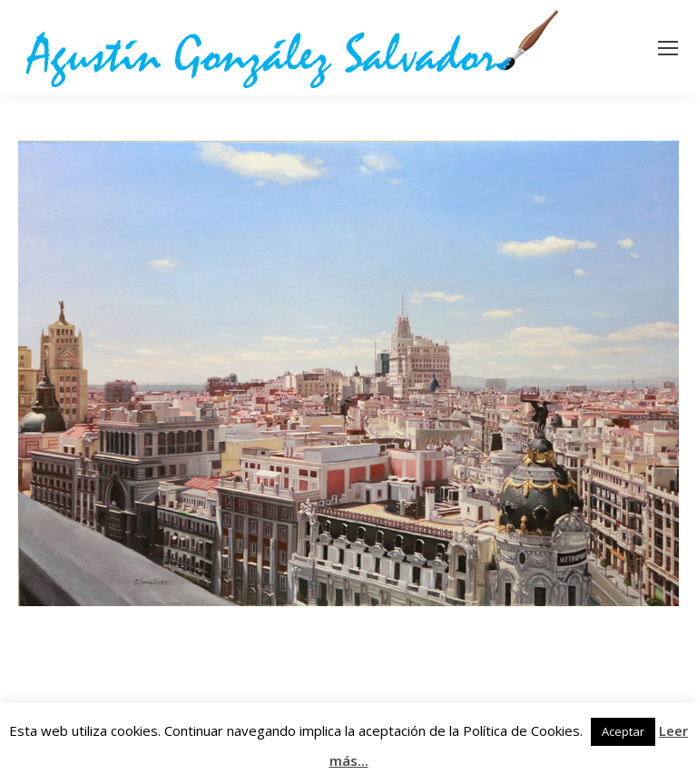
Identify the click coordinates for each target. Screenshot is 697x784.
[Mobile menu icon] (668, 48)
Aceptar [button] (623, 731)
